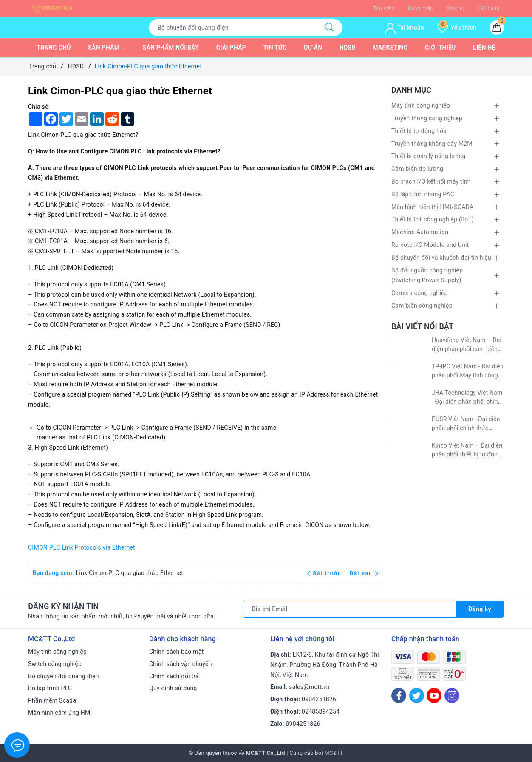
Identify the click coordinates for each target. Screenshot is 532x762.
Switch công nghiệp (55, 664)
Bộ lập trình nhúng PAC (423, 194)
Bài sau (364, 573)
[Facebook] (399, 695)
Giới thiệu (440, 48)
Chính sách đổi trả (174, 676)
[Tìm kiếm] (329, 28)
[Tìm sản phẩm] (233, 28)
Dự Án (313, 48)
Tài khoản (404, 28)
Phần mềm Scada (52, 700)
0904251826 (52, 8)
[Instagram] (452, 695)
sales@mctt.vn (309, 687)
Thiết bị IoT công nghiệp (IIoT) (433, 219)
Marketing (390, 48)
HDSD (348, 48)
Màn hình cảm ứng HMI (60, 713)
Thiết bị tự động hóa (419, 131)
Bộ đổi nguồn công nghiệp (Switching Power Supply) (427, 275)
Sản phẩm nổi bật (171, 48)
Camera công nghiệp (420, 293)
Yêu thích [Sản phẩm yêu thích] (457, 28)
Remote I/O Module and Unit (430, 245)
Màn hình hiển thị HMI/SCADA (432, 207)
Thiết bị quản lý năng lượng (429, 156)
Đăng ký (456, 8)
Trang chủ (54, 48)
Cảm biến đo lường (417, 169)
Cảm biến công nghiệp (422, 306)
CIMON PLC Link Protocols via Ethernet (82, 547)
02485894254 (321, 711)
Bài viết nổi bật (422, 326)
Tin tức (275, 48)
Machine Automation (420, 232)
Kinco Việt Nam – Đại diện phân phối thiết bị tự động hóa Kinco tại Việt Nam (467, 454)
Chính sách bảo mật (176, 652)
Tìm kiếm (384, 8)
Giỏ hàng (489, 8)
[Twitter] (417, 695)
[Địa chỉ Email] (349, 609)
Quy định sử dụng (173, 688)
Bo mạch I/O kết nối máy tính (431, 181)
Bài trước (325, 573)
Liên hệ (484, 48)
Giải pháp (231, 48)
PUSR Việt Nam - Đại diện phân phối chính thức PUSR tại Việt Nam (466, 428)
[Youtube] (434, 695)
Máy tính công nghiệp (421, 105)
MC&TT (334, 753)
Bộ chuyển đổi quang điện (64, 676)
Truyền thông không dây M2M (432, 144)
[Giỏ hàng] (497, 28)
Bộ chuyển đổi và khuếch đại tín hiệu (441, 258)
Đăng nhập (421, 8)
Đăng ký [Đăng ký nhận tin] (480, 609)
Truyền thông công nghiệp (427, 118)
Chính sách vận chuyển (181, 664)
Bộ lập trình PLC (50, 688)
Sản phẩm (107, 48)
